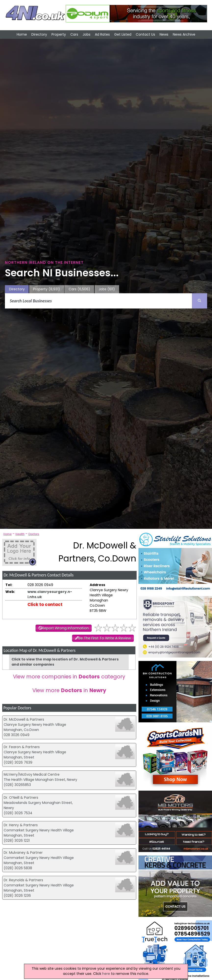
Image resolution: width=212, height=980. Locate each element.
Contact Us (145, 34)
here (106, 974)
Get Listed (123, 34)
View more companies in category (69, 677)
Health (20, 534)
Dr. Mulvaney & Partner (23, 853)
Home (22, 34)
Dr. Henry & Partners (21, 825)
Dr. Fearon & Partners (22, 747)
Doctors (34, 534)
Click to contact (45, 604)
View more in (69, 690)
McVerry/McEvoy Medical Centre (32, 774)
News (164, 34)
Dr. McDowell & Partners (24, 719)
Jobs (87, 34)
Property (59, 34)
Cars (74, 34)
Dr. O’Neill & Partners (21, 798)
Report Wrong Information (65, 628)
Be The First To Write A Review (105, 638)
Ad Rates (102, 34)
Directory (39, 34)
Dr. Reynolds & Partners (23, 880)
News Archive (184, 34)
